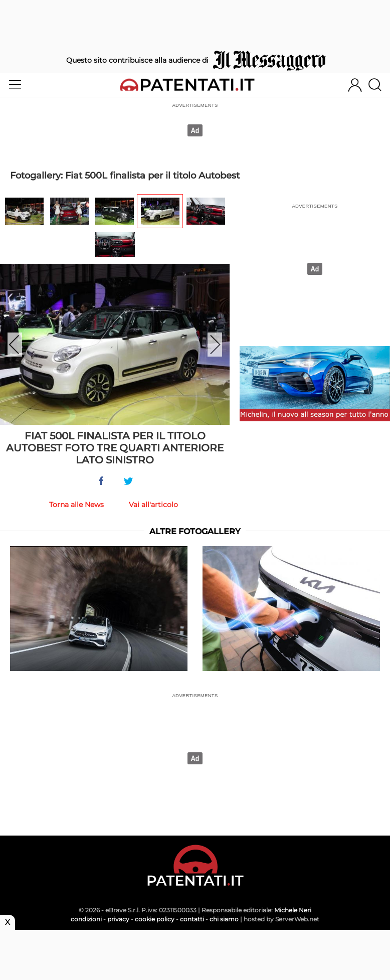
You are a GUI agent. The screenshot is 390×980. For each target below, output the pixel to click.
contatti (192, 919)
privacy (118, 919)
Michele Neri (293, 910)
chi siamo (224, 919)
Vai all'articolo (153, 505)
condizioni (86, 919)
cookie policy (155, 919)
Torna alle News (76, 505)
